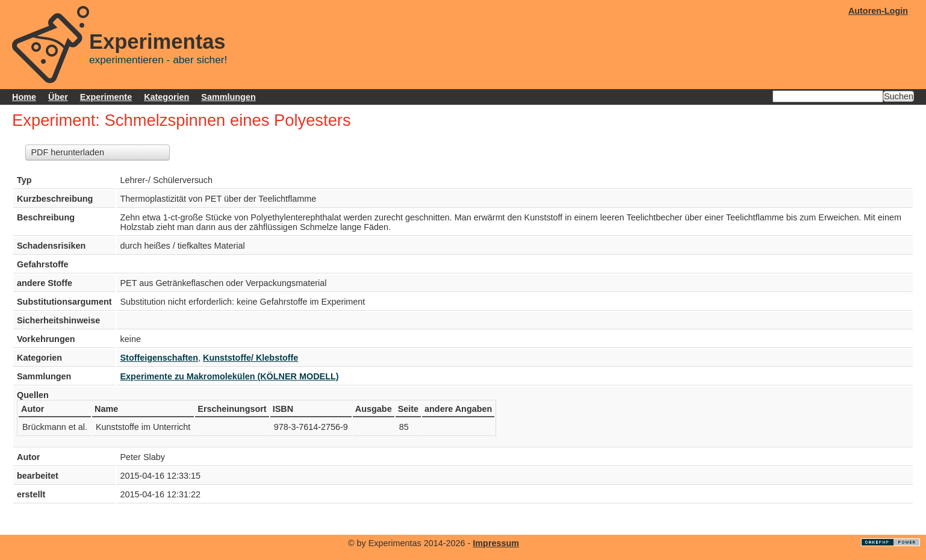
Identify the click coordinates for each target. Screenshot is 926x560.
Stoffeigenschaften (160, 358)
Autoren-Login (878, 11)
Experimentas (157, 42)
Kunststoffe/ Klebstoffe (250, 358)
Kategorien (166, 97)
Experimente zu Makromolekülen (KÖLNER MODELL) (230, 376)
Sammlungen (228, 97)
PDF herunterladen (67, 152)
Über (58, 97)
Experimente (106, 97)
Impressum (496, 543)
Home (24, 97)
